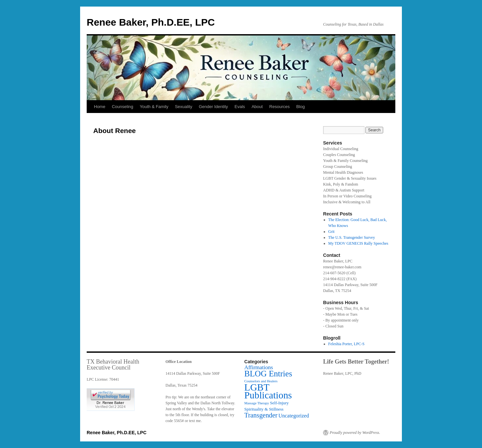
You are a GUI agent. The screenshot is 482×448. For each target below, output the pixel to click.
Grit (331, 232)
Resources (279, 107)
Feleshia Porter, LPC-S (347, 344)
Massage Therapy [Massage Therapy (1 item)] (257, 403)
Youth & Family (154, 107)
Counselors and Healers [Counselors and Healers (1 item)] (261, 381)
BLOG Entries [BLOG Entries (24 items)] (268, 374)
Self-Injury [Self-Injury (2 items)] (279, 403)
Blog (300, 107)
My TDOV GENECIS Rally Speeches (358, 243)
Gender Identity (213, 107)
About (257, 107)
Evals (240, 107)
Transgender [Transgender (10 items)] (261, 415)
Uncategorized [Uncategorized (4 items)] (294, 416)
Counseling (123, 107)
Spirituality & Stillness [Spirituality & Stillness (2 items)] (264, 409)
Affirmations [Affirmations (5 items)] (259, 367)
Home (100, 107)
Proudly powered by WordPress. (355, 433)
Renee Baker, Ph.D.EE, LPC (151, 22)
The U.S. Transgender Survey (352, 237)
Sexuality (184, 107)
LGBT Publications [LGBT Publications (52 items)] (268, 391)
